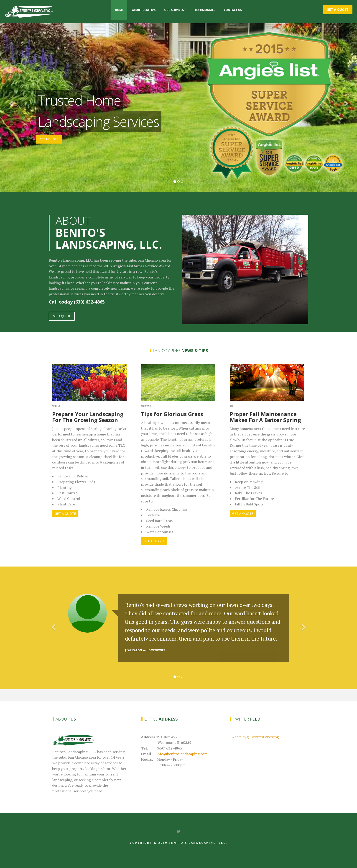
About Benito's (144, 10)
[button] (27, 104)
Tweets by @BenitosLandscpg (254, 737)
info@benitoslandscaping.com (182, 754)
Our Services (174, 10)
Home (119, 10)
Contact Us (233, 10)
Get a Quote (338, 9)
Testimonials (205, 10)
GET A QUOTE (62, 316)
